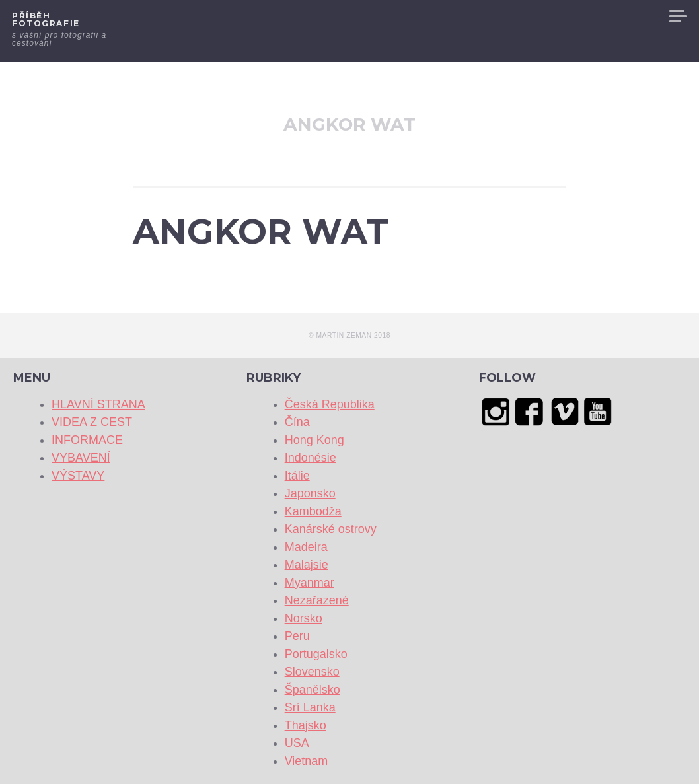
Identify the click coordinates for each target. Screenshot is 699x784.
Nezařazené (317, 600)
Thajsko (306, 725)
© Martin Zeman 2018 (349, 335)
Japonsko (310, 493)
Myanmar (310, 583)
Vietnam (307, 761)
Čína (297, 422)
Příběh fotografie (46, 19)
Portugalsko (316, 654)
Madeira (306, 547)
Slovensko (312, 672)
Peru (297, 636)
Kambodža (313, 511)
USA (297, 743)
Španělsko (313, 690)
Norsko (304, 618)
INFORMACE (509, 16)
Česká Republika (330, 404)
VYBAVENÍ (577, 16)
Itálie (297, 476)
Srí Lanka (310, 707)
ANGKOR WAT (261, 232)
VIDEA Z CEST (433, 16)
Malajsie (307, 565)
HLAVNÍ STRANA (347, 16)
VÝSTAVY (636, 16)
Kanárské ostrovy (331, 529)
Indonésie (311, 458)
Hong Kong (314, 440)
